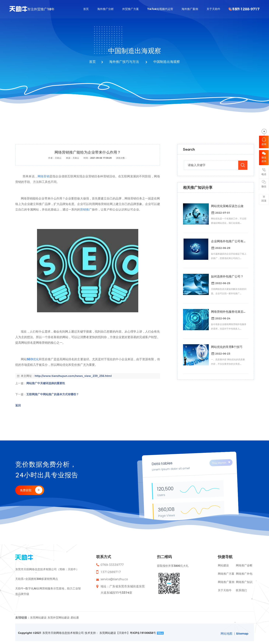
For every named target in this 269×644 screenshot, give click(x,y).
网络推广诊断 (244, 565)
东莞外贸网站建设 (59, 618)
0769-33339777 (112, 565)
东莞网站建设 (38, 618)
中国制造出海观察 (166, 62)
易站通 (75, 618)
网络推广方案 (226, 574)
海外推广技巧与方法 (124, 62)
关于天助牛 (225, 590)
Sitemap (242, 634)
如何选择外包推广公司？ (227, 276)
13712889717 (111, 572)
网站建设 (223, 565)
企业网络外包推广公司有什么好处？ (229, 241)
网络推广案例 (226, 582)
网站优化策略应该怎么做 (227, 206)
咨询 (264, 142)
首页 (92, 62)
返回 (18, 405)
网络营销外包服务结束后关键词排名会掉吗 (229, 312)
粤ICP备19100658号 (143, 633)
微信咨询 (264, 157)
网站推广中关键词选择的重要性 (46, 383)
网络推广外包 (244, 574)
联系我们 (241, 590)
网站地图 (226, 634)
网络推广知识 (244, 582)
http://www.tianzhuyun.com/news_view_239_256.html (73, 376)
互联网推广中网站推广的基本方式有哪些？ (53, 394)
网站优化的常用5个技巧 (227, 347)
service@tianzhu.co (114, 579)
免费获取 (32, 490)
